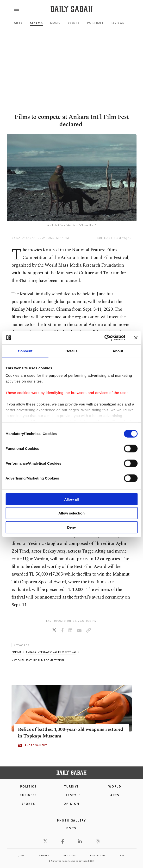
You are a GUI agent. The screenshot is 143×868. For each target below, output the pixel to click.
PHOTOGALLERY (36, 745)
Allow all (71, 499)
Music (55, 23)
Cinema (37, 23)
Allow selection (71, 513)
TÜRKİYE (71, 786)
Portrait (95, 23)
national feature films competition (38, 660)
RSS (122, 855)
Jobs (22, 855)
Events (74, 23)
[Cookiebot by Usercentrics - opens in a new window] (104, 338)
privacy (44, 855)
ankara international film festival (51, 652)
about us (69, 855)
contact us (98, 855)
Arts (18, 23)
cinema (16, 652)
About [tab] (118, 351)
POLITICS (28, 786)
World (115, 786)
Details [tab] (72, 351)
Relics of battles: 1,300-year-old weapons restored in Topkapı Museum (71, 733)
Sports (28, 804)
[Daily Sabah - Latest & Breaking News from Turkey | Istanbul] (71, 9)
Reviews (118, 23)
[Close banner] (136, 338)
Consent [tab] (25, 351)
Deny (71, 527)
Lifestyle (71, 795)
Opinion (71, 804)
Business (28, 795)
